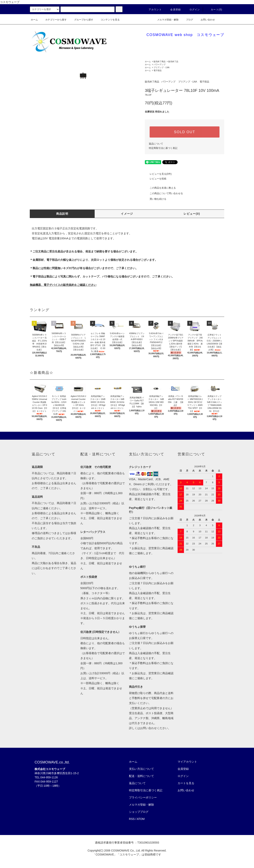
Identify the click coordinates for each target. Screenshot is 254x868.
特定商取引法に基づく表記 (163, 148)
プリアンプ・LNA (161, 67)
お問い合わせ (205, 20)
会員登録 (173, 10)
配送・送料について (141, 776)
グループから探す (81, 20)
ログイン (192, 10)
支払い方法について (141, 769)
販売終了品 (173, 62)
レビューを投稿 (156, 179)
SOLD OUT (185, 132)
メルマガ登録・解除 (165, 20)
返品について (156, 144)
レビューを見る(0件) (158, 174)
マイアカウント (187, 762)
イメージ (127, 214)
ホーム (34, 20)
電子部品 (158, 70)
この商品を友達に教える (160, 188)
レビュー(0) (192, 214)
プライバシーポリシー (143, 797)
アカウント (153, 10)
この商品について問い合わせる (164, 193)
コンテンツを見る (108, 20)
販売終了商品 (160, 62)
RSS (132, 819)
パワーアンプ (160, 64)
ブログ (187, 20)
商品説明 (62, 214)
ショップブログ (139, 812)
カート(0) (214, 10)
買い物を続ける (156, 199)
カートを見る (186, 783)
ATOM (141, 819)
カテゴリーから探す (54, 20)
